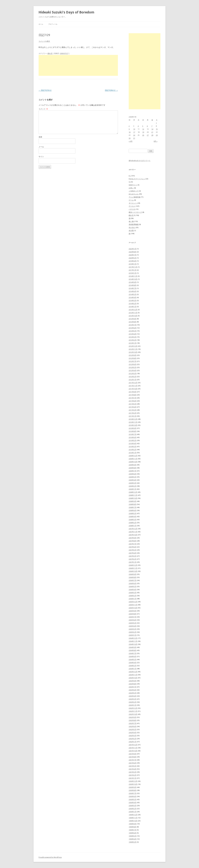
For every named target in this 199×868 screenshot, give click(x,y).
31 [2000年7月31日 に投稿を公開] (134, 138)
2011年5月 (133, 404)
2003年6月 (133, 690)
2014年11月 (133, 276)
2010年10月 (133, 425)
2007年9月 (133, 538)
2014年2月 (133, 303)
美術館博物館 (134, 224)
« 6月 (131, 141)
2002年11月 (133, 711)
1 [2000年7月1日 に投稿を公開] (156, 123)
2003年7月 (133, 687)
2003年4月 (133, 696)
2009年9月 (133, 465)
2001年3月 (133, 772)
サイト (41, 156)
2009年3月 (133, 483)
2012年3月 (133, 373)
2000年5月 (133, 799)
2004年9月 (133, 647)
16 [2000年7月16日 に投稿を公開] (130, 132)
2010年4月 (133, 443)
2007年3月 (133, 556)
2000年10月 (133, 784)
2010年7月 (133, 434)
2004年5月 (133, 659)
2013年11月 (133, 313)
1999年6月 (133, 833)
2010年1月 (133, 453)
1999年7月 (133, 830)
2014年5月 (133, 294)
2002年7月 (133, 723)
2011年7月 (133, 398)
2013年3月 (133, 337)
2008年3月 (133, 520)
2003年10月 (133, 678)
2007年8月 (133, 541)
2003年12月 (133, 672)
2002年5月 (133, 729)
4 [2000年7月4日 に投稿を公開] (138, 126)
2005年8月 (133, 614)
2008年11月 (133, 495)
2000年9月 (133, 787)
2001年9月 (133, 754)
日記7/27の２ (45, 90)
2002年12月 (133, 708)
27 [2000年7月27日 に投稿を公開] (148, 135)
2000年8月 (133, 790)
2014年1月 (133, 307)
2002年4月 (133, 732)
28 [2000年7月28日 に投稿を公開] (152, 135)
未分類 (131, 230)
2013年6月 (133, 328)
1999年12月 (133, 815)
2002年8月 (133, 720)
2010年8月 (133, 431)
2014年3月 (133, 300)
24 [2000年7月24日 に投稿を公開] (134, 135)
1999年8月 (133, 827)
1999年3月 (133, 842)
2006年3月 (133, 593)
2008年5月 (133, 513)
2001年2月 (133, 775)
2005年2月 (133, 632)
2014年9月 (133, 282)
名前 (40, 137)
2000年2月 (133, 809)
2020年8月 (133, 252)
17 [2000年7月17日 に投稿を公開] (134, 132)
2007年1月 (133, 562)
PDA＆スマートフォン (137, 179)
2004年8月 (133, 650)
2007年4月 (133, 553)
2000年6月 (133, 796)
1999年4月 (133, 839)
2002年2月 (133, 739)
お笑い (131, 188)
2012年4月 (133, 370)
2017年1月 (133, 270)
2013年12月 (133, 310)
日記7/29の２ (111, 90)
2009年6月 (133, 474)
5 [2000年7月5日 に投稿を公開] (143, 126)
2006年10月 (133, 571)
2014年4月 (133, 297)
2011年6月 (133, 401)
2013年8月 (133, 322)
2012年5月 (133, 367)
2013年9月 (133, 319)
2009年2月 (133, 486)
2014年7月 (133, 288)
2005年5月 (133, 623)
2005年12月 (133, 602)
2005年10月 (133, 608)
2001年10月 (133, 751)
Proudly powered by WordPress (50, 857)
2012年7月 (133, 361)
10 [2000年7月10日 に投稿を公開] (134, 129)
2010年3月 (133, 446)
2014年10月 (133, 279)
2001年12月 (133, 745)
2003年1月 (133, 705)
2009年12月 (133, 456)
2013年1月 (133, 343)
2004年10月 (133, 644)
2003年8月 (133, 684)
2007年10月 (133, 535)
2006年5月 (133, 586)
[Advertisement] (78, 65)
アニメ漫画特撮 (134, 197)
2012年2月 (133, 377)
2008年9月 (133, 501)
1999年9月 (133, 824)
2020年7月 (133, 255)
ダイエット (133, 203)
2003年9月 (133, 681)
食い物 (131, 221)
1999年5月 (133, 836)
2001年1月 (133, 778)
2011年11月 (133, 386)
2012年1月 (133, 380)
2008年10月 (133, 498)
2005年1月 (133, 635)
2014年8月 (133, 285)
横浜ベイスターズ (135, 212)
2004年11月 (133, 641)
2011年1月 (133, 416)
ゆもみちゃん (134, 194)
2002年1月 (133, 742)
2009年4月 (133, 480)
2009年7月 (133, 471)
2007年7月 (133, 544)
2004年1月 (133, 669)
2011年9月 (133, 392)
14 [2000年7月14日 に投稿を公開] (152, 129)
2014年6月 (133, 291)
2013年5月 (133, 331)
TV (130, 182)
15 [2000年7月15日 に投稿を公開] (157, 129)
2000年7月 (133, 793)
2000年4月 (133, 802)
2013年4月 (133, 334)
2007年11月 (133, 532)
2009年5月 (133, 477)
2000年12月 (133, 781)
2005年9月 (133, 611)
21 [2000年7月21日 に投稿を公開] (152, 132)
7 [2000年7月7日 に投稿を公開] (152, 126)
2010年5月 (133, 440)
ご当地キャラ (134, 191)
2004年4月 (133, 663)
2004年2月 (133, 666)
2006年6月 (133, 583)
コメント (43, 109)
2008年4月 (133, 516)
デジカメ (132, 206)
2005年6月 (133, 620)
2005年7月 (133, 617)
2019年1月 (133, 264)
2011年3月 (133, 410)
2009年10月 (133, 462)
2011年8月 (133, 395)
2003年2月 (133, 702)
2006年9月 (133, 574)
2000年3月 (133, 806)
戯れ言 (50, 53)
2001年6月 (133, 763)
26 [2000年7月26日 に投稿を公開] (143, 135)
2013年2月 (133, 340)
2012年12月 (133, 346)
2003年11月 (133, 675)
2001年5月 (133, 766)
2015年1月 (133, 273)
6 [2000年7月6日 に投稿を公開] (147, 126)
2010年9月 (133, 428)
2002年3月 (133, 736)
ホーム (41, 24)
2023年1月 (133, 249)
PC (130, 176)
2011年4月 (133, 407)
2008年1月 (133, 526)
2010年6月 (133, 437)
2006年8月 (133, 577)
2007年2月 (133, 559)
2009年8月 (133, 468)
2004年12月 (133, 638)
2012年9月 (133, 355)
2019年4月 (133, 261)
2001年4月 (133, 769)
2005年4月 (133, 626)
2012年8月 (133, 358)
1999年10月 (133, 821)
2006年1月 (133, 599)
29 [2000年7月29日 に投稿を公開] (157, 135)
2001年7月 (133, 760)
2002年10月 (133, 714)
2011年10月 (133, 389)
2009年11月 (133, 459)
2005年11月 (133, 605)
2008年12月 (133, 492)
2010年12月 (133, 419)
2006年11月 (133, 568)
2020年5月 (133, 258)
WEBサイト (133, 185)
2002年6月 (133, 726)
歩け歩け (132, 227)
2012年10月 (133, 352)
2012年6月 (133, 364)
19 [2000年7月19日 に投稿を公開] (143, 132)
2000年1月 (133, 812)
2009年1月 (133, 489)
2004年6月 (133, 656)
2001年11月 (133, 748)
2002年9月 (133, 717)
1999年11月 (133, 818)
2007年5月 (133, 550)
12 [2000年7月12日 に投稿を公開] (143, 129)
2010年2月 (133, 450)
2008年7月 (133, 507)
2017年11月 (133, 267)
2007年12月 (133, 529)
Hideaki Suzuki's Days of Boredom (66, 12)
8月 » (156, 141)
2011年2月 (133, 413)
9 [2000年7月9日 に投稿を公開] (129, 129)
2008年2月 (133, 523)
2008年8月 (133, 504)
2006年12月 (133, 565)
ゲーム (131, 200)
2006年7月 (133, 580)
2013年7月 (133, 325)
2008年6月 (133, 510)
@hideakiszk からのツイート (140, 160)
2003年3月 (133, 699)
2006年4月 (133, 589)
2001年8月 (133, 757)
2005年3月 (133, 629)
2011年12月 (133, 383)
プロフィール (53, 24)
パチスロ (132, 209)
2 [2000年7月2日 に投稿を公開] (129, 126)
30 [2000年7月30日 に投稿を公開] (130, 138)
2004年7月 (133, 653)
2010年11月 (133, 422)
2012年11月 (133, 349)
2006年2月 (133, 596)
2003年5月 (133, 693)
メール (41, 147)
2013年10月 (133, 316)
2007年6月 (133, 547)
